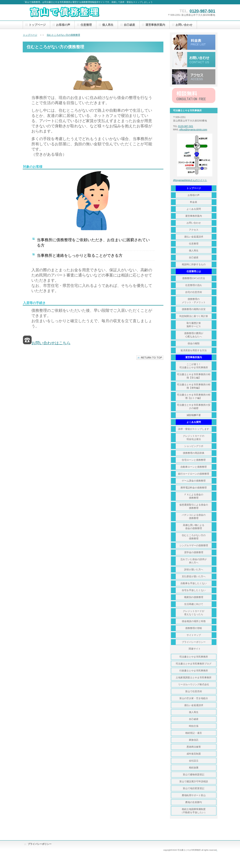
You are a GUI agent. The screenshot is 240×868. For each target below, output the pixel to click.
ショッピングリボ (194, 446)
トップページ (30, 35)
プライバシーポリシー (40, 844)
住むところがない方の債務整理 (63, 35)
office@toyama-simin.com (193, 129)
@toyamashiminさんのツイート (190, 180)
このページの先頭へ (150, 358)
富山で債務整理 (66, 12)
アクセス (194, 77)
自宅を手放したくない (194, 590)
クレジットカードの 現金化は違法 (194, 437)
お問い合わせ (194, 60)
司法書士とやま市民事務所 (194, 657)
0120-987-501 (202, 11)
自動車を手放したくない (194, 583)
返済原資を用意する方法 (194, 350)
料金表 (194, 42)
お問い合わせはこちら (51, 343)
